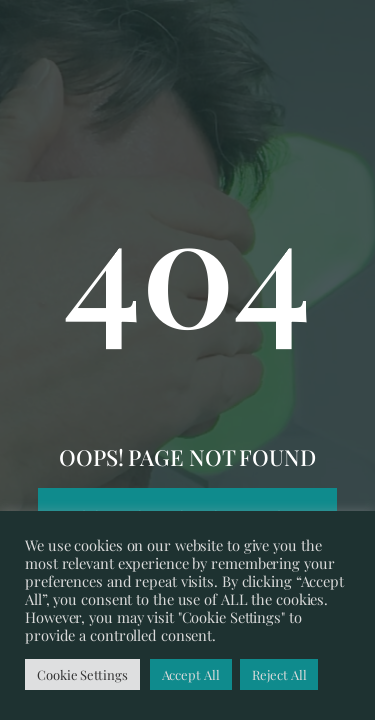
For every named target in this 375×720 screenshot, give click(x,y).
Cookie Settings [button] (82, 674)
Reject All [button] (279, 674)
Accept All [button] (191, 674)
